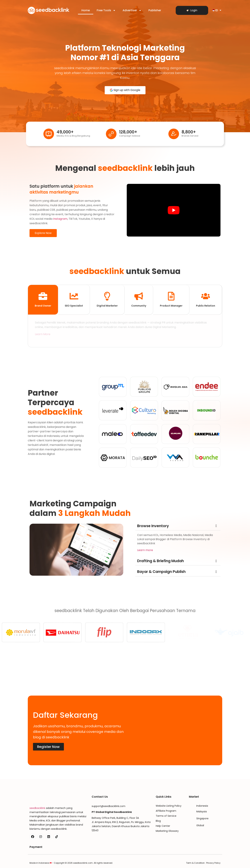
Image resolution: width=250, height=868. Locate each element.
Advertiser (132, 10)
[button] (178, 526)
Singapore (202, 818)
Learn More (43, 335)
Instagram (60, 219)
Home (86, 10)
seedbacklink (37, 808)
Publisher (155, 10)
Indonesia (202, 806)
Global (200, 825)
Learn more (145, 550)
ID (217, 10)
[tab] (43, 300)
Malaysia (202, 812)
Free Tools (106, 10)
